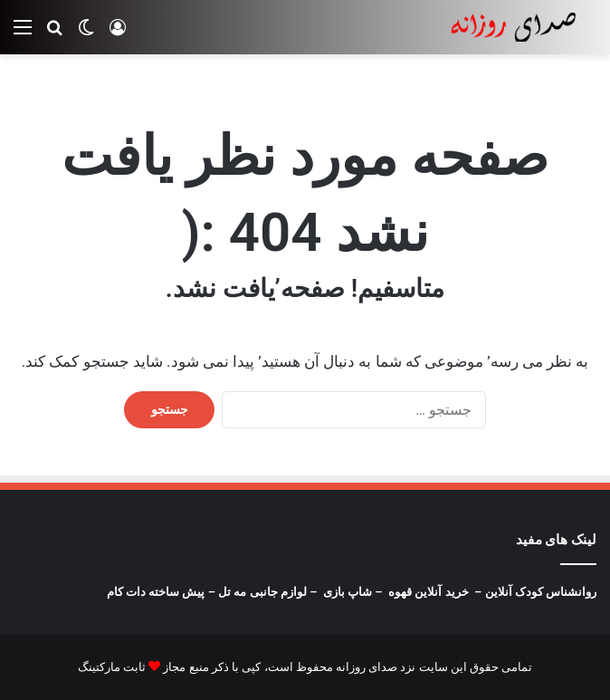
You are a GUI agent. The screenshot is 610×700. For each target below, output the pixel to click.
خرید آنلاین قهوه (428, 592)
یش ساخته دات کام (154, 592)
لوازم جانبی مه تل (262, 592)
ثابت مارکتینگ (112, 667)
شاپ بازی (348, 592)
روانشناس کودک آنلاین (541, 592)
